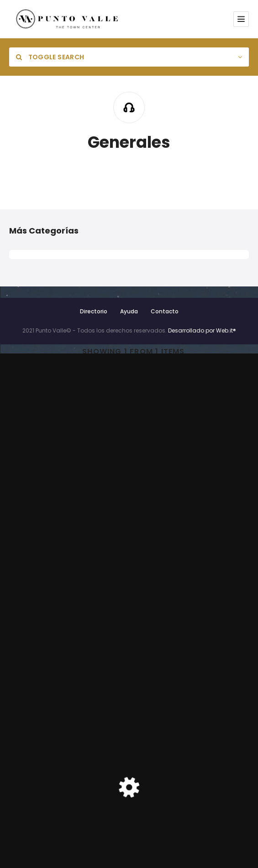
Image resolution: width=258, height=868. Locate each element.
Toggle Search (50, 57)
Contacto (165, 311)
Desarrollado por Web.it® (202, 330)
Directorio (94, 311)
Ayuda (129, 311)
